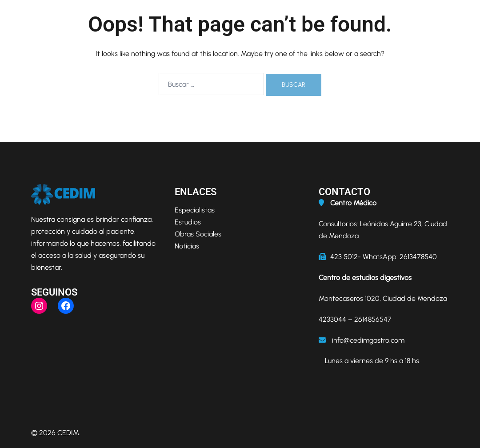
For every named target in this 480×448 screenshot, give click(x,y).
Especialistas (195, 210)
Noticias (187, 246)
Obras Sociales (198, 234)
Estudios (188, 222)
